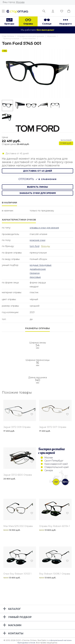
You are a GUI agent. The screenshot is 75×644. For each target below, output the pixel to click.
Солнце (47, 24)
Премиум (35, 273)
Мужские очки (37, 240)
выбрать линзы (37, 187)
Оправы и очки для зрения (44, 228)
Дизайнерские (38, 269)
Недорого (66, 24)
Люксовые (35, 277)
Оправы (28, 24)
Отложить (26, 179)
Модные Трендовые (41, 265)
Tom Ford (34, 246)
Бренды (9, 24)
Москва (20, 2)
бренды (46, 246)
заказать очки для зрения (38, 193)
